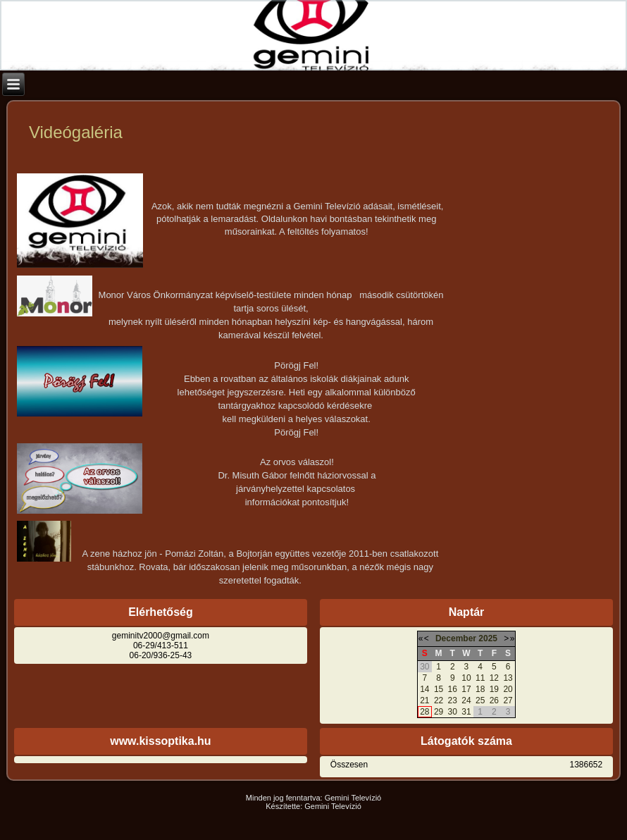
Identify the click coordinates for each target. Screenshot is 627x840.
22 (439, 700)
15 (439, 689)
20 (508, 689)
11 (480, 678)
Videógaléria (76, 132)
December (456, 638)
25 (480, 700)
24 (466, 700)
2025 (488, 638)
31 (466, 712)
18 (480, 689)
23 (453, 700)
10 (466, 678)
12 (494, 678)
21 (424, 700)
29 (439, 712)
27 (508, 700)
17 (466, 689)
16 (453, 689)
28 (424, 712)
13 (508, 678)
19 (494, 689)
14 (424, 689)
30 (453, 712)
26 (494, 700)
